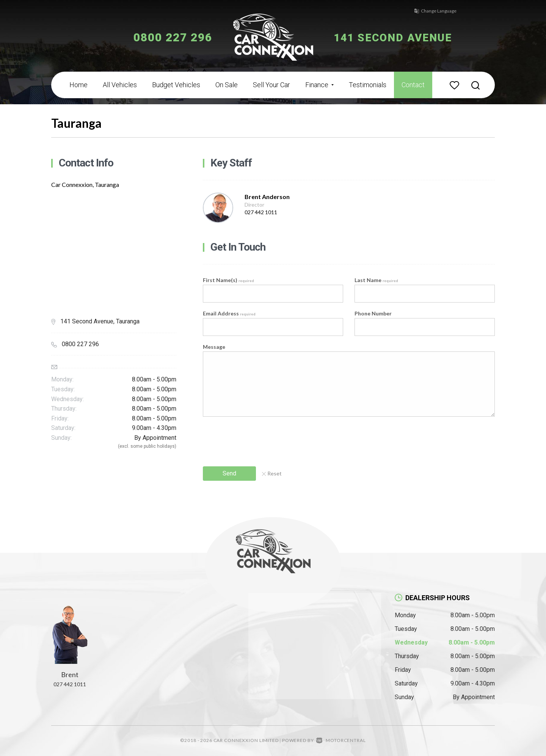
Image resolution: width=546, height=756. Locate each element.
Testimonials (368, 85)
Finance (319, 85)
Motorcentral (341, 740)
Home (78, 85)
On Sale (227, 85)
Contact (413, 85)
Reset (272, 473)
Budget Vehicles (176, 85)
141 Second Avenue (397, 37)
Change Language (432, 11)
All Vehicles (120, 85)
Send (229, 473)
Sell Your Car (271, 85)
